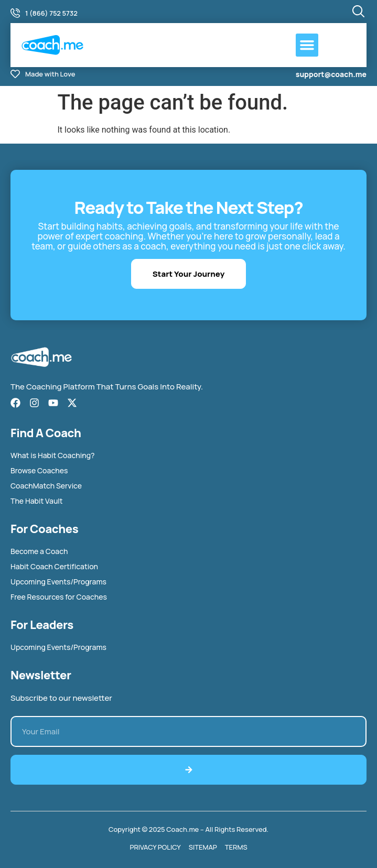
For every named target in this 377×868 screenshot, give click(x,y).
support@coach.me (331, 74)
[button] (307, 45)
